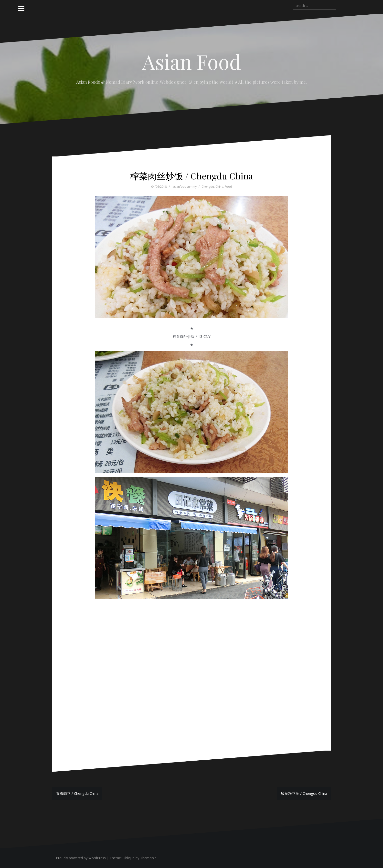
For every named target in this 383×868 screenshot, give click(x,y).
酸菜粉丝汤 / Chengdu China (304, 793)
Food (228, 187)
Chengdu (208, 187)
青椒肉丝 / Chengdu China (77, 793)
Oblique (129, 858)
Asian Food (192, 62)
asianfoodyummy (185, 187)
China (219, 187)
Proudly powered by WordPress (81, 858)
